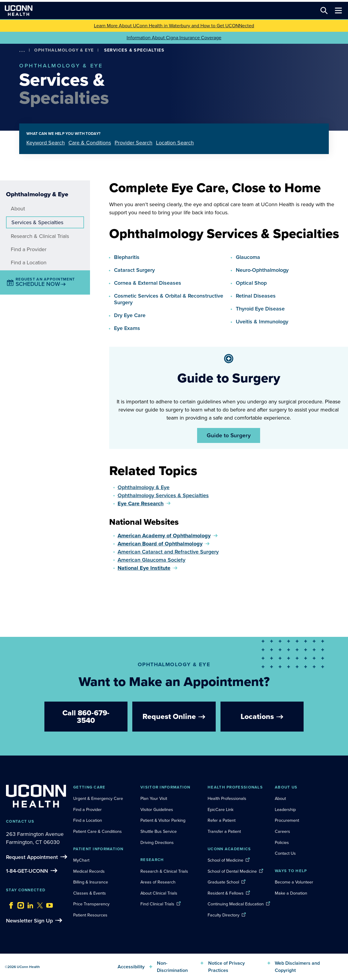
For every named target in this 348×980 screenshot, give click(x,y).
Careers (282, 831)
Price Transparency (91, 904)
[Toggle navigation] (338, 10)
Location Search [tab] (175, 143)
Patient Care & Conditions (97, 831)
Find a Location (29, 263)
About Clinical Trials (159, 893)
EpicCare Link (220, 809)
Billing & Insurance (91, 882)
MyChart (81, 860)
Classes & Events (90, 893)
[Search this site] (324, 10)
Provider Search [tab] (133, 143)
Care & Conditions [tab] (90, 143)
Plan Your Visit (154, 798)
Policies (282, 842)
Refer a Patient (222, 820)
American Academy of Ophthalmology (164, 536)
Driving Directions (157, 842)
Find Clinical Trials (157, 904)
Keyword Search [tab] (46, 143)
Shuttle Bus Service (159, 831)
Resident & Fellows (226, 893)
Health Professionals (227, 798)
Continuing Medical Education (236, 904)
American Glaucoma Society (151, 560)
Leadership (285, 809)
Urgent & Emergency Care (98, 798)
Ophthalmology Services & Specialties (163, 495)
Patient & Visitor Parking (163, 820)
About (18, 209)
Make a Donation (291, 893)
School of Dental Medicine (232, 871)
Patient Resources (90, 915)
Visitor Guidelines (157, 809)
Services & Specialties (37, 222)
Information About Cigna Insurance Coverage (174, 38)
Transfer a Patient (224, 831)
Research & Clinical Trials (40, 236)
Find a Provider (29, 249)
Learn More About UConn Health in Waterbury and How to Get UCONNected (174, 26)
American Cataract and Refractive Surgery (168, 552)
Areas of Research (159, 882)
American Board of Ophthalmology (160, 544)
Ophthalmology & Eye (64, 50)
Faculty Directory (223, 915)
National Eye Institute (144, 568)
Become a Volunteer (294, 882)
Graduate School (223, 882)
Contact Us (285, 853)
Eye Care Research (141, 503)
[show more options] (22, 50)
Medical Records (89, 871)
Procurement (287, 820)
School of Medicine (225, 860)
